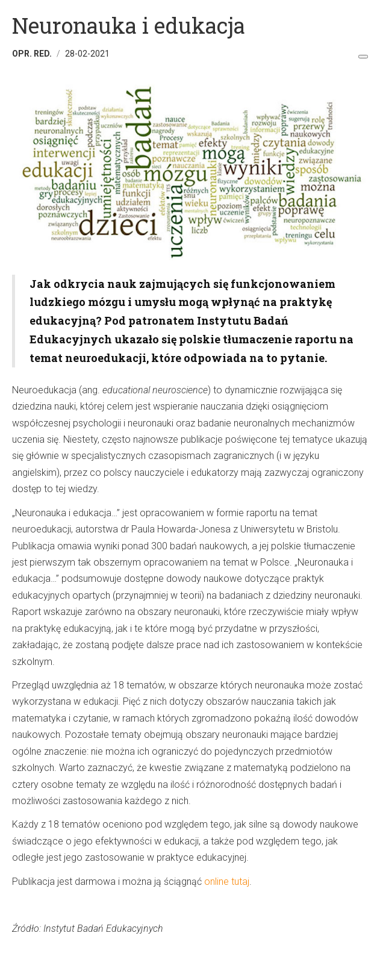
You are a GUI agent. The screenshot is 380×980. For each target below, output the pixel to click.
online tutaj (227, 882)
